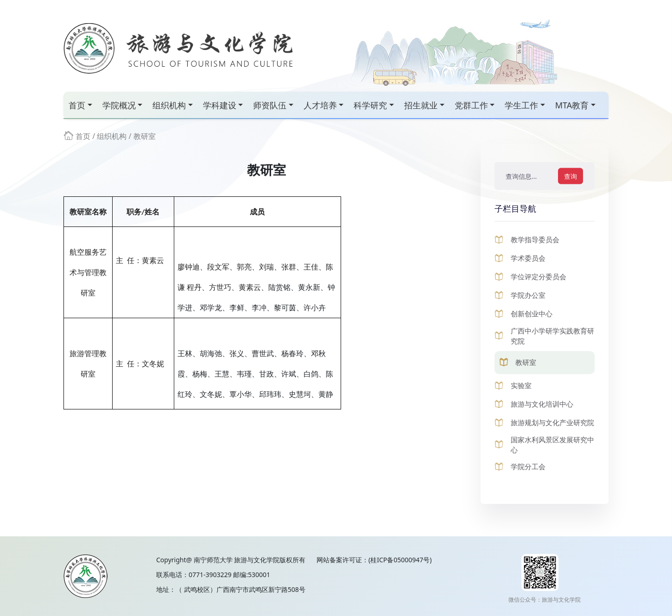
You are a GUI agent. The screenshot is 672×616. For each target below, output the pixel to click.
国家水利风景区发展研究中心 (552, 445)
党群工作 (471, 105)
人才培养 (320, 105)
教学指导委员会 (535, 239)
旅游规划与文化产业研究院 (552, 422)
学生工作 (521, 105)
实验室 (521, 385)
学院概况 (119, 105)
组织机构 (169, 105)
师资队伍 (270, 105)
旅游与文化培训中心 (542, 404)
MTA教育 (572, 105)
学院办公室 (528, 295)
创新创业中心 (532, 314)
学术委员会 (528, 258)
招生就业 (421, 105)
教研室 (145, 136)
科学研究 (370, 105)
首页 (77, 105)
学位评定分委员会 (539, 277)
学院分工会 (528, 466)
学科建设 (220, 105)
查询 (571, 176)
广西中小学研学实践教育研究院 (552, 336)
